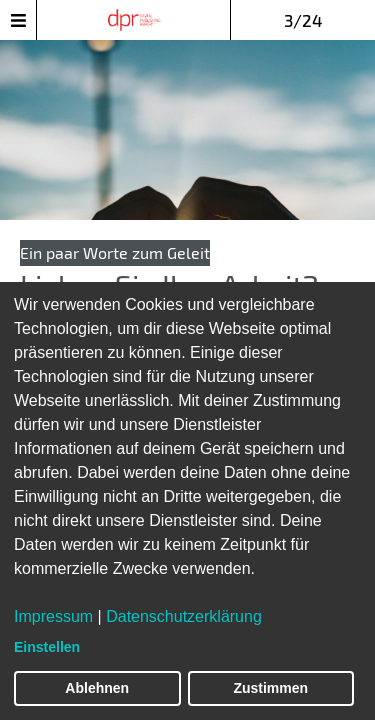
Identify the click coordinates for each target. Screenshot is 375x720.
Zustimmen (270, 688)
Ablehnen (97, 688)
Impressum (53, 616)
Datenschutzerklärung (184, 616)
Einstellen (47, 647)
